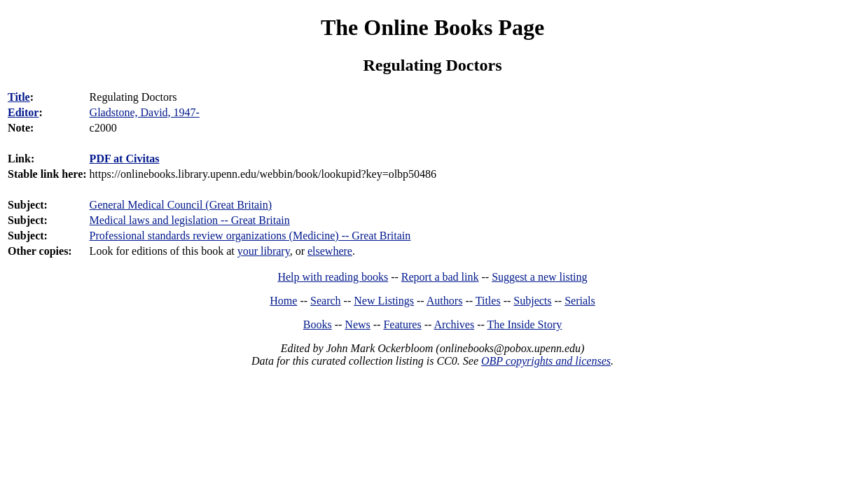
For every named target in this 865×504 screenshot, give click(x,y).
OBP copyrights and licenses (546, 361)
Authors (445, 301)
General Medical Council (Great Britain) (181, 205)
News (357, 324)
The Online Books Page (432, 27)
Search (326, 301)
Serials (580, 301)
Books (318, 324)
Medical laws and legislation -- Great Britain (190, 220)
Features (402, 324)
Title (19, 97)
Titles (488, 301)
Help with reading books (333, 277)
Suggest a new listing (539, 277)
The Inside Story (525, 324)
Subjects (532, 301)
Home (283, 301)
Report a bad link (440, 277)
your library (264, 251)
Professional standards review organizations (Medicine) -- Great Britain (250, 236)
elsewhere (330, 251)
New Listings (384, 301)
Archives (454, 324)
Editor (23, 112)
